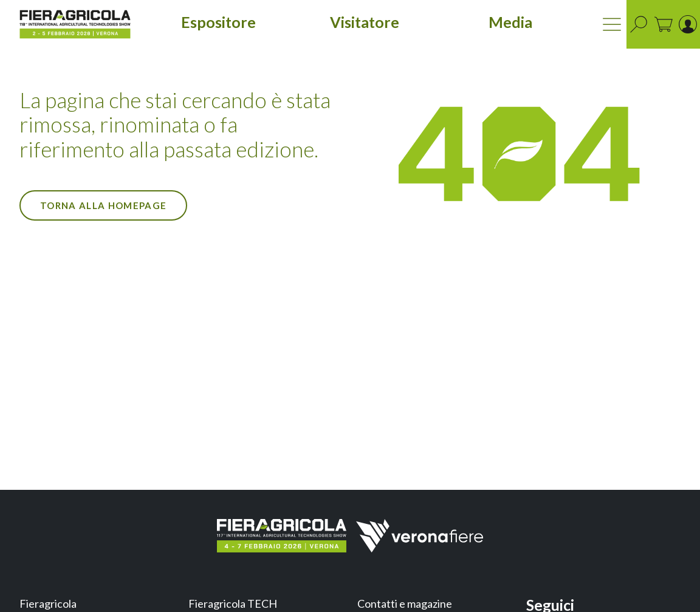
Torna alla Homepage (103, 205)
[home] (75, 24)
